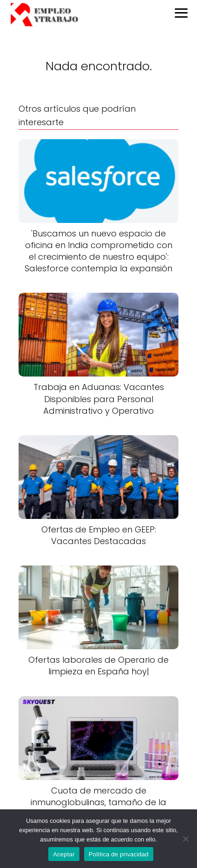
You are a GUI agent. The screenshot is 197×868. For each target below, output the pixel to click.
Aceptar (64, 854)
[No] (185, 839)
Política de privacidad (119, 854)
